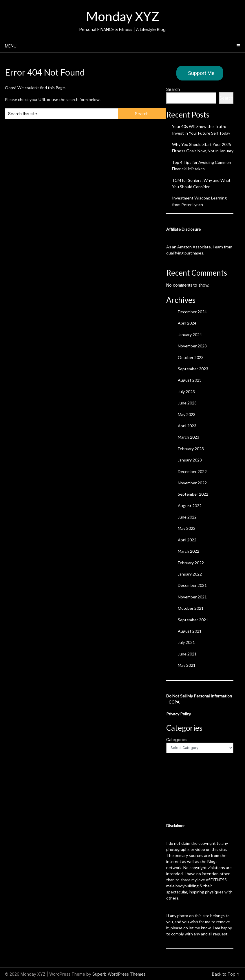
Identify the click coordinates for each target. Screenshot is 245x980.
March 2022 (189, 551)
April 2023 (187, 426)
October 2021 (191, 608)
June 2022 (187, 517)
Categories (177, 740)
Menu (11, 46)
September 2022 (193, 494)
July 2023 (186, 392)
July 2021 (186, 642)
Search (173, 89)
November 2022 (192, 483)
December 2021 (192, 585)
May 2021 (187, 665)
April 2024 (187, 323)
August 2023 (190, 380)
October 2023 (191, 357)
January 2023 (190, 460)
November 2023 (192, 346)
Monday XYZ (123, 16)
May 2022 (187, 528)
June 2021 (187, 654)
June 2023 (187, 403)
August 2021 (190, 631)
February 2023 (191, 449)
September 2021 (193, 620)
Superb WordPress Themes (119, 974)
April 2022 (187, 540)
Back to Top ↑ (226, 974)
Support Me (201, 73)
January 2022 (190, 574)
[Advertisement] (200, 788)
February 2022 (191, 563)
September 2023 (193, 369)
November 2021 (192, 597)
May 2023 (187, 414)
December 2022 (192, 471)
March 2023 (189, 437)
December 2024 (192, 312)
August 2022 (190, 506)
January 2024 (190, 335)
